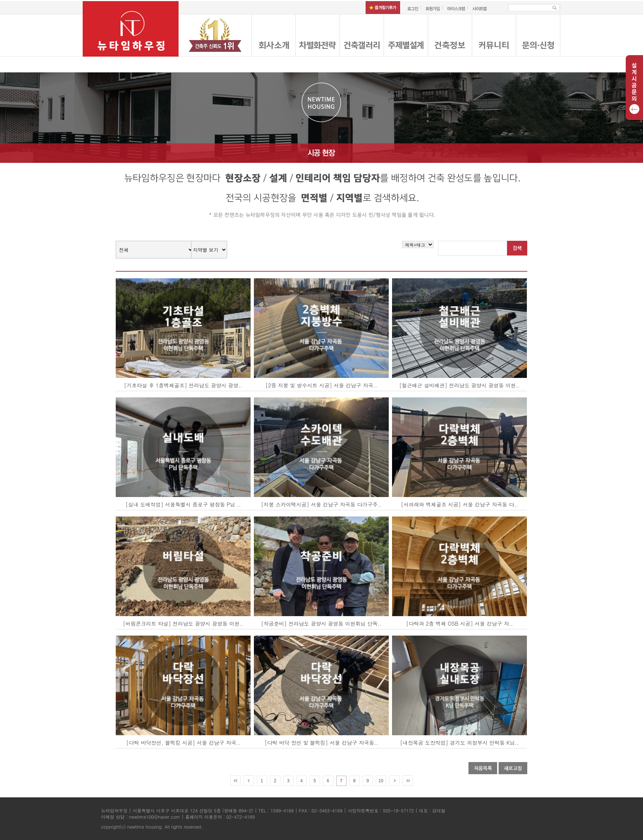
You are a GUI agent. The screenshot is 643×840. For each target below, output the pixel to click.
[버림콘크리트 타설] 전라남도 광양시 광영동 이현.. (183, 623)
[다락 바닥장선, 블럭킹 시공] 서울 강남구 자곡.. (183, 743)
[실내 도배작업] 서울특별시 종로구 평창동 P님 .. (183, 504)
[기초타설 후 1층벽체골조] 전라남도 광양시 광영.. (183, 385)
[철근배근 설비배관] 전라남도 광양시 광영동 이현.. (460, 385)
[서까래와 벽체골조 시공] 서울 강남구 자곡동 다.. (459, 504)
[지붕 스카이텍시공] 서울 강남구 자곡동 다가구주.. (321, 504)
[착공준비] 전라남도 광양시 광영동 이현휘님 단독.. (321, 623)
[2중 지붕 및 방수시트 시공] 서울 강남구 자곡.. (321, 385)
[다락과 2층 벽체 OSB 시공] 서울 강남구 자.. (459, 623)
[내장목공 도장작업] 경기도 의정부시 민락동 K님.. (459, 743)
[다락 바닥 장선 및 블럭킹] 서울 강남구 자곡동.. (321, 743)
